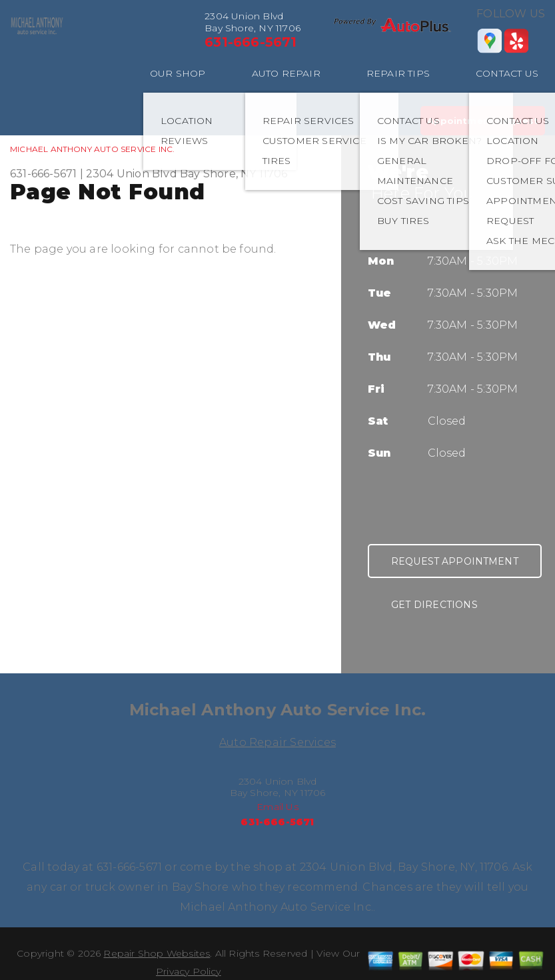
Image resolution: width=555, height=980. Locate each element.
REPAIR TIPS (398, 73)
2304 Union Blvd (132, 174)
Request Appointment (455, 561)
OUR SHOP (178, 73)
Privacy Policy (189, 971)
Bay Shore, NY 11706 (234, 174)
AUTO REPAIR (286, 73)
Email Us (277, 807)
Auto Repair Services (277, 742)
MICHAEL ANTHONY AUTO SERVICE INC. (92, 149)
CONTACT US (507, 73)
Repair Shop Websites (157, 953)
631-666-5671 (251, 42)
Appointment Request (483, 121)
